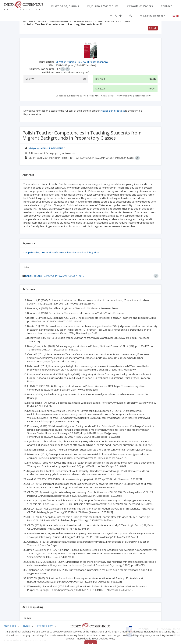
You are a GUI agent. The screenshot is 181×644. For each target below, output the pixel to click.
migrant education (76, 252)
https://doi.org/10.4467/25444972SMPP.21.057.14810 (55, 276)
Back (153, 28)
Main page (10, 626)
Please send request (113, 111)
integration (93, 252)
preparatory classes (52, 252)
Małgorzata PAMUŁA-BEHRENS (46, 148)
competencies (32, 252)
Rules (27, 626)
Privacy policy (45, 626)
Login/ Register (152, 16)
